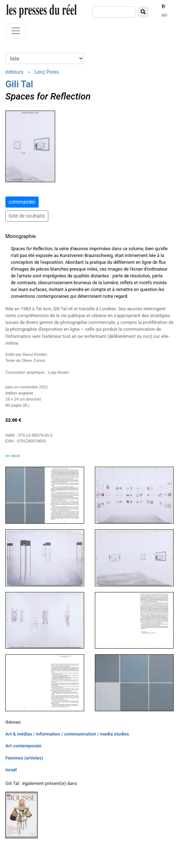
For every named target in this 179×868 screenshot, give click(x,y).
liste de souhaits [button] (27, 216)
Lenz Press (47, 72)
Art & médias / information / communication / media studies (67, 734)
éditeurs (14, 72)
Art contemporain (23, 746)
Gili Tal (19, 84)
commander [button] (22, 202)
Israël (11, 770)
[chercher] (114, 12)
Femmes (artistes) (24, 758)
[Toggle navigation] (16, 31)
